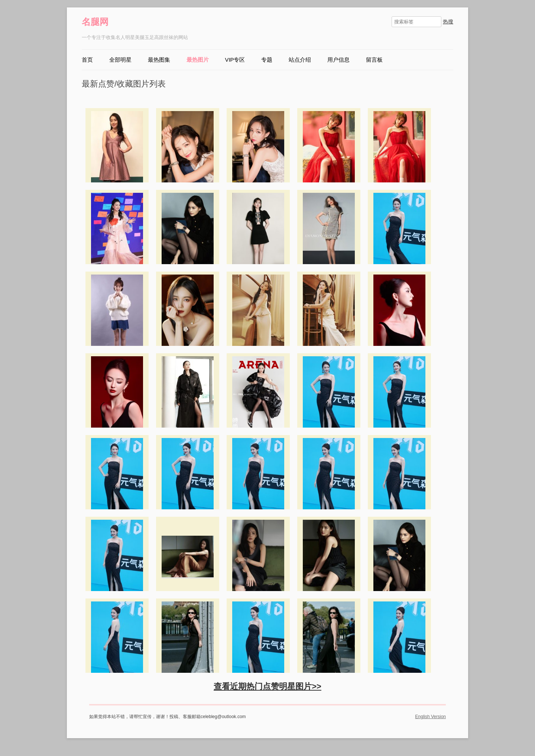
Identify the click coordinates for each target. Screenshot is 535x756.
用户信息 (338, 60)
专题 (267, 60)
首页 (87, 60)
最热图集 (159, 60)
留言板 (374, 60)
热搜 (448, 22)
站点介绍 (300, 60)
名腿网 (95, 22)
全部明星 (120, 60)
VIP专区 (235, 60)
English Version (430, 717)
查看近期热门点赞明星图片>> (267, 686)
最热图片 (198, 60)
